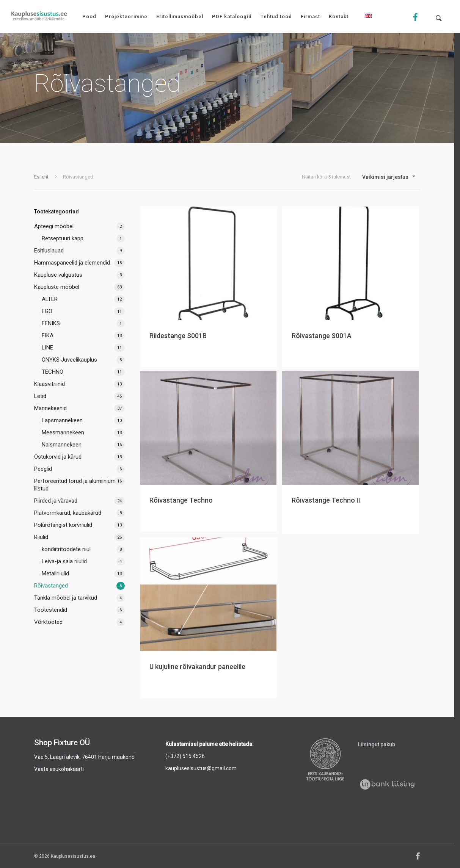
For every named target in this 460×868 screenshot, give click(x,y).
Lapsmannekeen (62, 420)
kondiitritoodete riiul (66, 549)
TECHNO (53, 372)
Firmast (310, 16)
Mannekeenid (50, 408)
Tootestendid (51, 610)
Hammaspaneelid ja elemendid (72, 263)
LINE (47, 348)
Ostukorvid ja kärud (58, 457)
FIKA (48, 335)
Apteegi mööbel (54, 226)
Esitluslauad (49, 251)
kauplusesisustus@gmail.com (201, 768)
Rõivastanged (51, 586)
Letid (40, 396)
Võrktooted (48, 622)
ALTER (50, 299)
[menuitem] (368, 22)
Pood (89, 16)
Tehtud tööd (276, 16)
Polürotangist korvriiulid (63, 525)
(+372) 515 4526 (185, 756)
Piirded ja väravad (56, 501)
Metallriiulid (55, 573)
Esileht (41, 177)
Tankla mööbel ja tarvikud (66, 598)
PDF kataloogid (232, 16)
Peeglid (43, 469)
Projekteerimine (126, 16)
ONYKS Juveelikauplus (69, 360)
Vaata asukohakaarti (59, 769)
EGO (47, 311)
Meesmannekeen (63, 432)
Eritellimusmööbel (180, 16)
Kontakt (339, 16)
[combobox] (389, 177)
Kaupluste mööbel (57, 287)
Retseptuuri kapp (63, 238)
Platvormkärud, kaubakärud (68, 513)
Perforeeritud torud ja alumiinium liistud (75, 485)
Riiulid (41, 537)
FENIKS (51, 323)
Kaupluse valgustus (58, 275)
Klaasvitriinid (49, 384)
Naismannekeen (62, 445)
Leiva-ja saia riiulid (64, 561)
